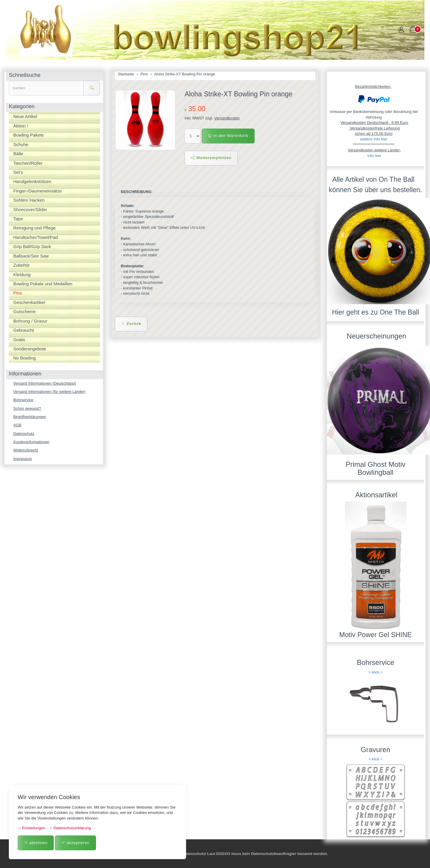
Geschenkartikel (29, 302)
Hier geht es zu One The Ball (376, 312)
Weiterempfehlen (211, 158)
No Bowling (25, 358)
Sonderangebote (30, 349)
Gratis (19, 340)
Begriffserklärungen (30, 417)
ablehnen (36, 843)
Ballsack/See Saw (31, 256)
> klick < (376, 672)
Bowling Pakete (28, 135)
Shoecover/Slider (30, 209)
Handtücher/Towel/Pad (36, 237)
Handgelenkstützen (32, 181)
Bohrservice (23, 400)
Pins (18, 293)
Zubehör (22, 265)
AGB (17, 425)
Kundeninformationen (32, 442)
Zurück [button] (131, 324)
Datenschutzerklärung (70, 828)
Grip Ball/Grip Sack (32, 246)
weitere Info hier (374, 139)
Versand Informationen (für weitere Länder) (50, 392)
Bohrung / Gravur (30, 321)
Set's (18, 172)
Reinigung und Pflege (34, 228)
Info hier (374, 156)
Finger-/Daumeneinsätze (38, 191)
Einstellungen (31, 828)
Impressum (23, 459)
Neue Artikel (25, 116)
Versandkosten (227, 118)
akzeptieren (75, 843)
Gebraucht (24, 330)
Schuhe (21, 144)
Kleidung (22, 275)
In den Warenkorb (228, 136)
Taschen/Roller (28, 163)
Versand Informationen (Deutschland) (45, 383)
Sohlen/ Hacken (29, 200)
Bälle (18, 154)
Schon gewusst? (27, 408)
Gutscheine (25, 311)
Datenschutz (24, 434)
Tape (18, 219)
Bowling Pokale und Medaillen (43, 284)
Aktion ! (21, 126)
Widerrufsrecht (26, 451)
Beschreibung (136, 192)
